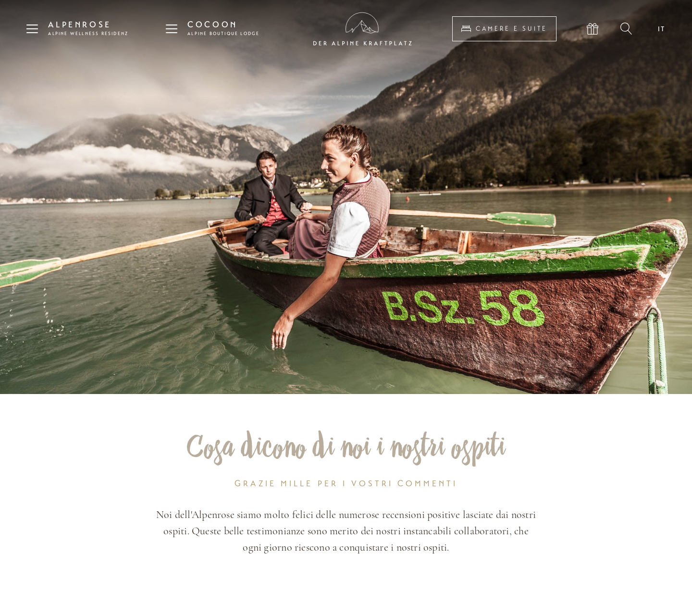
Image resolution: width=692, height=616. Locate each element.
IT (662, 29)
